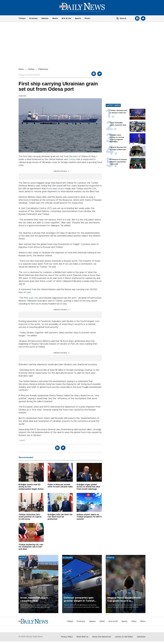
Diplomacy (43, 69)
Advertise (141, 637)
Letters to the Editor (124, 637)
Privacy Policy (67, 637)
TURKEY (22, 440)
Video (134, 621)
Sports (78, 18)
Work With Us (82, 637)
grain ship (33, 298)
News (21, 69)
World (55, 18)
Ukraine (61, 189)
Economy (33, 18)
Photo (87, 18)
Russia (49, 189)
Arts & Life (66, 18)
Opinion (45, 18)
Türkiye (22, 18)
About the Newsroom (102, 637)
